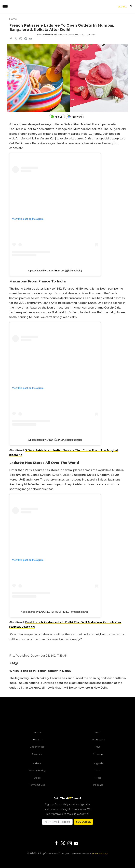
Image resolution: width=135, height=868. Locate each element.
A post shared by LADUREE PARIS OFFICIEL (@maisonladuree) (55, 612)
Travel (98, 747)
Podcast (98, 785)
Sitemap (98, 754)
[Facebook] (56, 844)
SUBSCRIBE (83, 822)
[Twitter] (63, 844)
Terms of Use (37, 785)
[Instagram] (70, 844)
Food (98, 732)
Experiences (37, 747)
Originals (98, 763)
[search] (131, 7)
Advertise (37, 754)
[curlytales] (67, 715)
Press (98, 778)
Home (13, 19)
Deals (37, 778)
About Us (37, 740)
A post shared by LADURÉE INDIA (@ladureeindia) (55, 271)
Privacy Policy (37, 770)
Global (122, 7)
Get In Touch (98, 740)
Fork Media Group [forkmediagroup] (99, 853)
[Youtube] (76, 843)
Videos (37, 763)
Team (98, 770)
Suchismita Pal (49, 35)
